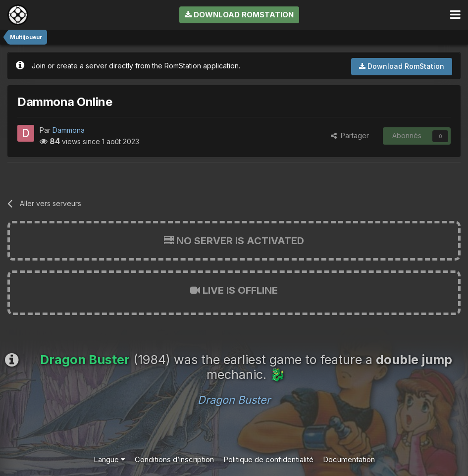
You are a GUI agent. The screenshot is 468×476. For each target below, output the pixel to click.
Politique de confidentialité (268, 459)
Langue (109, 459)
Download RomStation (239, 15)
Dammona (69, 130)
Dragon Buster (234, 400)
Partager (350, 135)
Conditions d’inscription (174, 459)
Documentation (349, 459)
